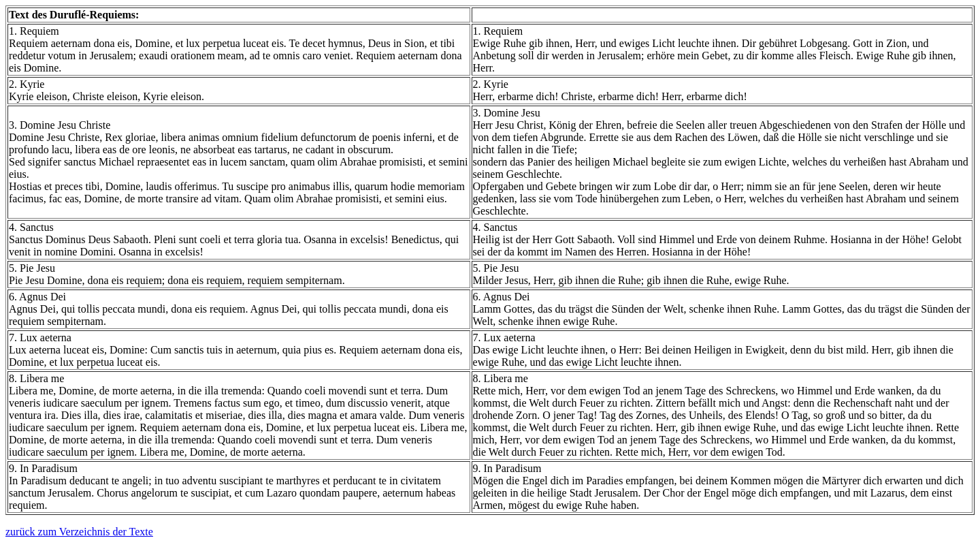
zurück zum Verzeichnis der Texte (79, 532)
